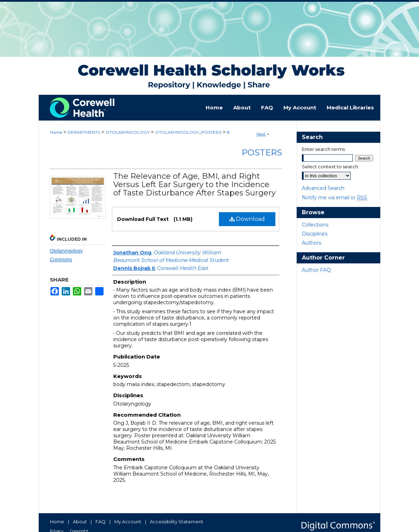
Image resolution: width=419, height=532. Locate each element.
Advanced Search (323, 188)
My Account (128, 522)
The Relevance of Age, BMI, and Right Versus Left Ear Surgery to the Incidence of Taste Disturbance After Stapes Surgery (195, 184)
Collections (315, 225)
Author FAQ (316, 270)
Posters (262, 152)
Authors (311, 243)
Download (247, 219)
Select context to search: (330, 167)
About (80, 522)
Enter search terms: (324, 149)
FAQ (101, 522)
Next (261, 134)
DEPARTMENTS (84, 132)
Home (56, 132)
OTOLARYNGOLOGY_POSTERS (188, 132)
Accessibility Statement (177, 522)
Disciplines (315, 234)
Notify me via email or (334, 198)
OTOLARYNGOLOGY (128, 132)
